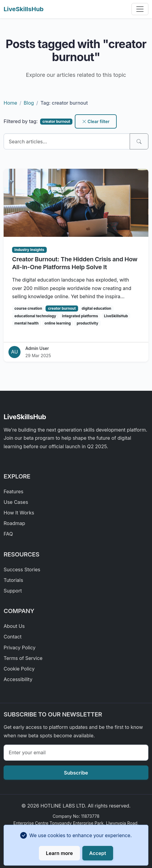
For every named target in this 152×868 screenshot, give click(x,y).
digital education (97, 308)
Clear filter (96, 121)
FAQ (8, 534)
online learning (58, 323)
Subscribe (76, 773)
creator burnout (62, 308)
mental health (27, 323)
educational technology (35, 316)
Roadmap (14, 523)
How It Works (19, 513)
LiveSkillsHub (24, 9)
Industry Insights (29, 250)
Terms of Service (23, 658)
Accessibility (18, 679)
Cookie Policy (19, 669)
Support (13, 591)
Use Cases (16, 502)
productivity (87, 323)
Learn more (59, 853)
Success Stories (22, 569)
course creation (28, 308)
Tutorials (13, 580)
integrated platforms (80, 316)
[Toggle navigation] (140, 9)
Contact (13, 637)
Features (14, 491)
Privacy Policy (20, 648)
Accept (98, 853)
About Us (14, 626)
